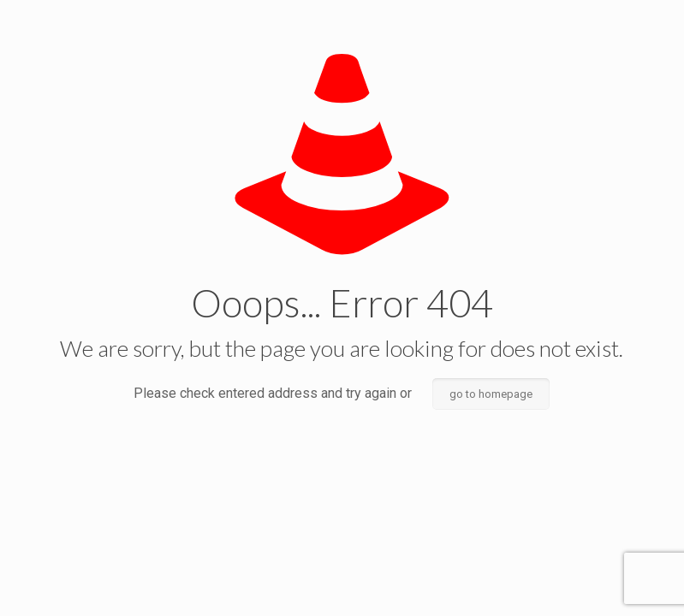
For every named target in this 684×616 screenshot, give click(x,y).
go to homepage (491, 394)
